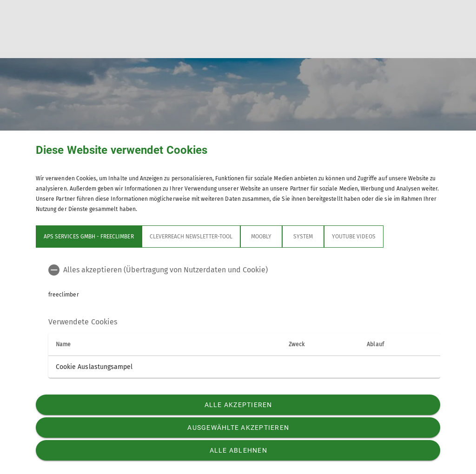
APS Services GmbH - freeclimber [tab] (89, 237)
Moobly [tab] (261, 237)
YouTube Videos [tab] (354, 237)
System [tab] (303, 237)
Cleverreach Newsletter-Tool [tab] (191, 237)
